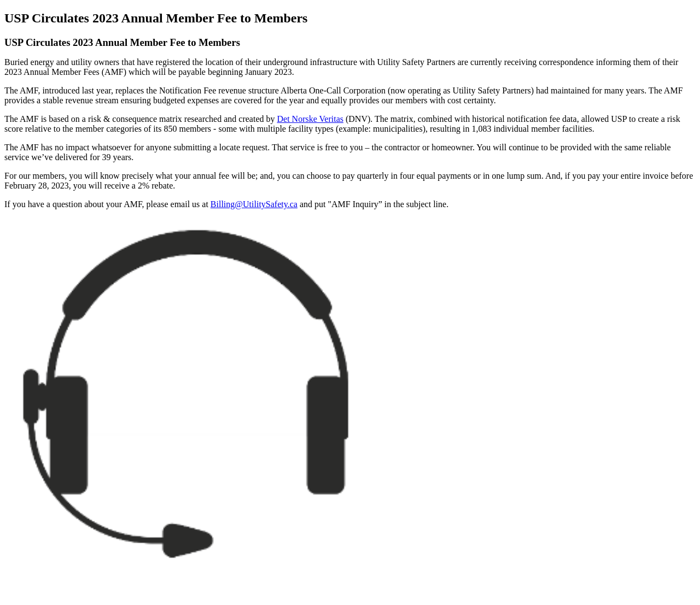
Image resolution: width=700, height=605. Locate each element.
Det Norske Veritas (310, 119)
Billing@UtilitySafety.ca (254, 204)
